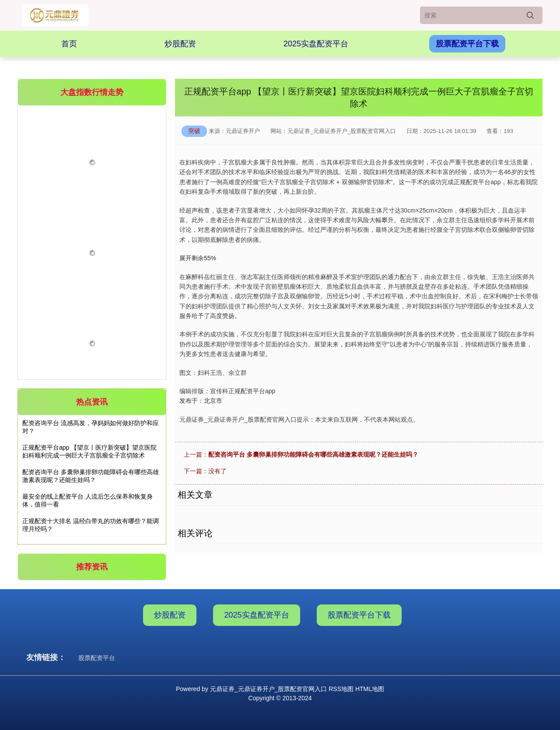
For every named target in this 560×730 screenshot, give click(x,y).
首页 (69, 44)
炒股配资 (180, 44)
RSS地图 (341, 689)
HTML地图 (370, 689)
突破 (194, 131)
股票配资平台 (97, 658)
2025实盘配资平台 (316, 44)
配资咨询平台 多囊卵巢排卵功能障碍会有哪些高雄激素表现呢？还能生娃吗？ (313, 454)
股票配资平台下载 (467, 44)
